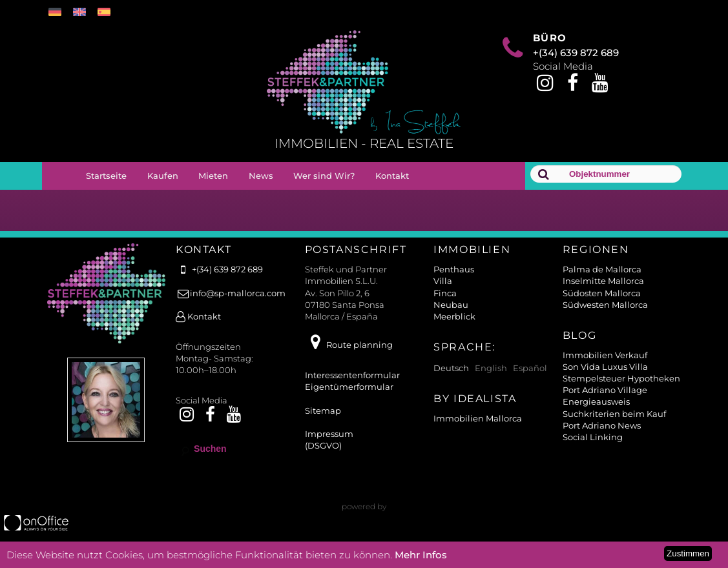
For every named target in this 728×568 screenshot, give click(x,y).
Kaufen (163, 176)
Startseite (106, 176)
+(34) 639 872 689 (576, 53)
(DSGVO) (323, 445)
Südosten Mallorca (602, 293)
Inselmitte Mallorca (603, 281)
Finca (445, 293)
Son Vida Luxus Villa (605, 367)
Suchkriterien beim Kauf (614, 414)
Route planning (349, 345)
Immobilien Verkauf (605, 355)
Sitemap (323, 411)
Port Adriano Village (605, 390)
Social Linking (593, 437)
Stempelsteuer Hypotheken (621, 378)
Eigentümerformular (349, 387)
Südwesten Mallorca (605, 305)
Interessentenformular (352, 375)
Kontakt (392, 176)
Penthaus (454, 269)
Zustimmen (688, 553)
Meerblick (454, 316)
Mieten (213, 176)
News (261, 176)
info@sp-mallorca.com (231, 293)
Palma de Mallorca (602, 269)
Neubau (451, 305)
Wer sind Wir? (324, 176)
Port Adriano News (602, 425)
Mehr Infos (421, 555)
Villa (443, 281)
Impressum (329, 434)
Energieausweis (596, 401)
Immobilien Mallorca (478, 418)
